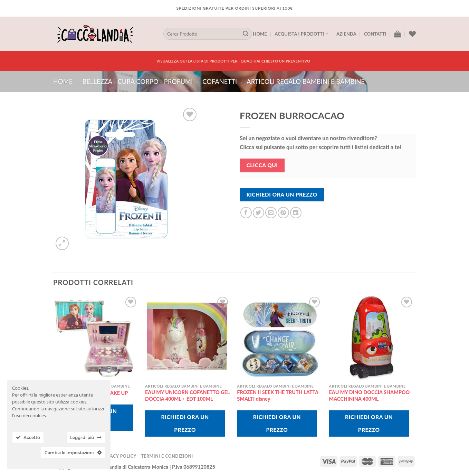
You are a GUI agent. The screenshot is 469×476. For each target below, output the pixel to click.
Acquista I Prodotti (301, 34)
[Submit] (246, 34)
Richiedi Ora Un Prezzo (282, 194)
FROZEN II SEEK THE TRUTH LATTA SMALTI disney (277, 396)
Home (260, 34)
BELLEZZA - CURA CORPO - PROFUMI (137, 82)
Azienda (346, 34)
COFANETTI (220, 82)
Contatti (375, 34)
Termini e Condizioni (167, 456)
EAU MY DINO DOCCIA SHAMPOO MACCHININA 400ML (370, 396)
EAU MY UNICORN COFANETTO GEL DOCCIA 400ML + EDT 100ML (187, 396)
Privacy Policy (118, 456)
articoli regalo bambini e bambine (306, 82)
